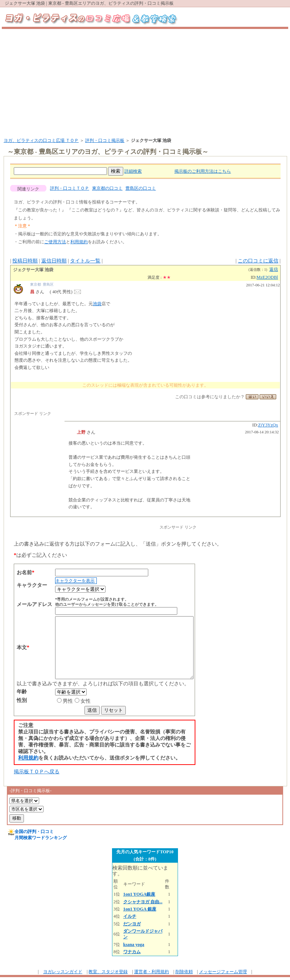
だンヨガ (132, 924)
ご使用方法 (55, 242)
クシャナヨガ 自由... (143, 902)
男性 (54, 701)
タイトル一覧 (85, 261)
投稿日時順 (25, 261)
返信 (274, 269)
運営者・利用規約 (152, 972)
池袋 (97, 304)
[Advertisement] (145, 83)
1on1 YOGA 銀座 (140, 909)
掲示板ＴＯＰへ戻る (37, 772)
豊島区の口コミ (141, 188)
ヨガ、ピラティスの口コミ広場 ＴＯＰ (41, 140)
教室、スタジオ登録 (108, 972)
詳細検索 (133, 171)
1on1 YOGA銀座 (139, 894)
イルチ (130, 916)
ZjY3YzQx (268, 425)
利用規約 (79, 242)
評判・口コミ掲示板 (105, 140)
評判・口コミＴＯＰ (70, 188)
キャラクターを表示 (61, 581)
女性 (71, 701)
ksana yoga (134, 945)
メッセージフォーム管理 (223, 972)
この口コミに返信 (258, 261)
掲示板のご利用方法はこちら (203, 171)
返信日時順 (54, 261)
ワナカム (132, 952)
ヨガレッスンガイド (63, 972)
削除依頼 (184, 972)
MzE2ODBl (267, 277)
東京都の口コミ (107, 188)
